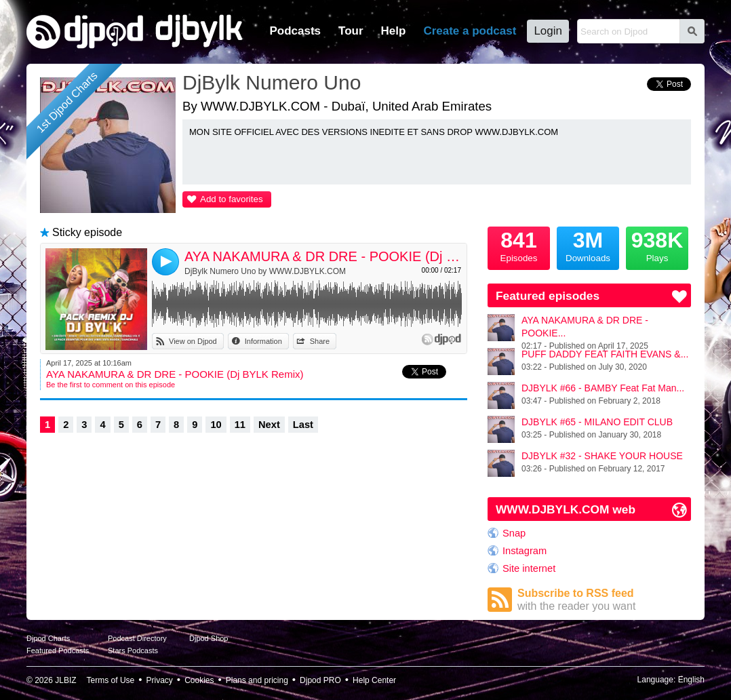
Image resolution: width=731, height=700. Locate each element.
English (691, 680)
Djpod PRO (320, 680)
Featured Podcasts (58, 650)
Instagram (525, 551)
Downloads (588, 245)
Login (548, 31)
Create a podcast (470, 31)
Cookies (199, 680)
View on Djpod (193, 341)
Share (320, 341)
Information (263, 341)
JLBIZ (65, 680)
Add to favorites (232, 199)
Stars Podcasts (133, 650)
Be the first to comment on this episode (111, 385)
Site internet (529, 568)
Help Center (374, 680)
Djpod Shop (209, 638)
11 (240, 425)
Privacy (160, 680)
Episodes (519, 245)
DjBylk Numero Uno (272, 82)
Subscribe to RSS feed (604, 600)
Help (394, 31)
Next (269, 425)
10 (216, 425)
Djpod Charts (48, 638)
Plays (657, 245)
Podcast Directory (137, 638)
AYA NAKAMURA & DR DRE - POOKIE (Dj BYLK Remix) (323, 256)
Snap (514, 533)
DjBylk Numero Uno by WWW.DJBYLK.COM (265, 271)
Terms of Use (111, 680)
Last (303, 425)
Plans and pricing (257, 680)
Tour (351, 31)
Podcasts (295, 31)
